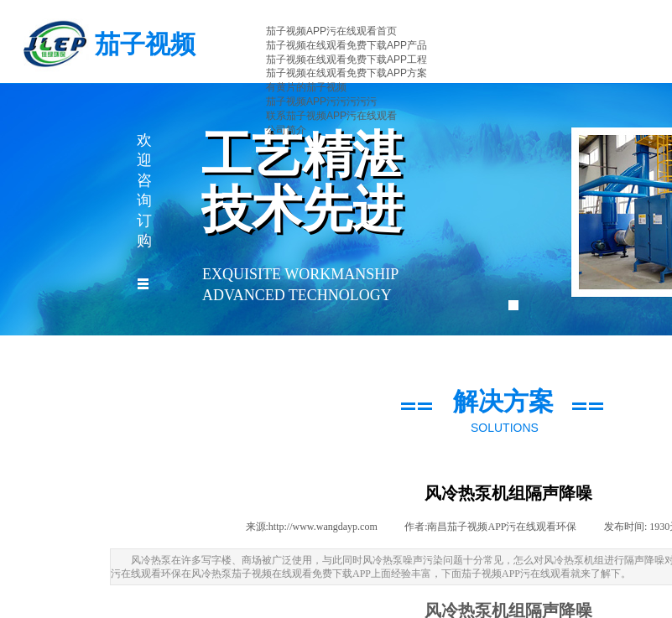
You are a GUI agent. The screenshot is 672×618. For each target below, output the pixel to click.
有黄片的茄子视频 (306, 87)
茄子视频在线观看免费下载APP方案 (346, 73)
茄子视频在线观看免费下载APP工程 (346, 60)
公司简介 (286, 130)
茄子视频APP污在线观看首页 (331, 31)
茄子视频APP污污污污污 (321, 101)
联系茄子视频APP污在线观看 (331, 116)
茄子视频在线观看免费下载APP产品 (346, 45)
